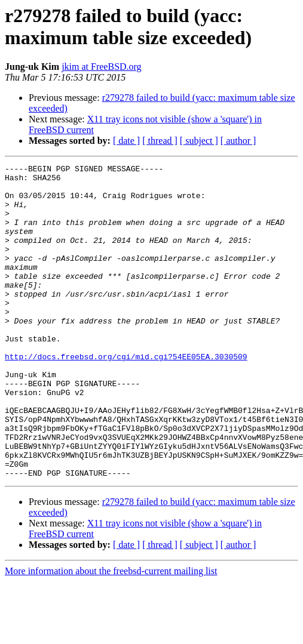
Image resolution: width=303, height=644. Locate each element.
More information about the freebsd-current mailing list (111, 634)
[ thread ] (160, 141)
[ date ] (126, 141)
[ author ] (238, 141)
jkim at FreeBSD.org (101, 67)
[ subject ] (199, 141)
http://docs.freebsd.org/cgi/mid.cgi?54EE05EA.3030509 (126, 396)
